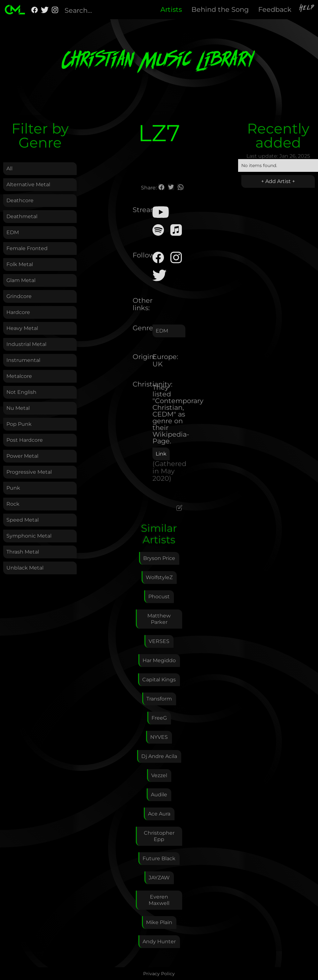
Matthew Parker (159, 619)
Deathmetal (22, 216)
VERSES (159, 641)
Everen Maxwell (159, 900)
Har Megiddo (159, 660)
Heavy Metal (22, 328)
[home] (15, 10)
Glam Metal (21, 280)
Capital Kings (159, 680)
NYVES (159, 737)
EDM (13, 232)
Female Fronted (27, 248)
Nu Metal (18, 408)
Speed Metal (23, 520)
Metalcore (19, 376)
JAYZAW (159, 878)
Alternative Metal (28, 184)
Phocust (159, 597)
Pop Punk (19, 424)
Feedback (275, 9)
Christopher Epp (159, 836)
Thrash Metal (23, 552)
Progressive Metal (29, 472)
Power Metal (22, 456)
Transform (159, 699)
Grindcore (19, 296)
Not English (21, 392)
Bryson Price (159, 558)
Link (161, 454)
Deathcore (20, 200)
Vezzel (159, 775)
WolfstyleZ (159, 577)
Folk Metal (20, 264)
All (9, 168)
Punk (13, 488)
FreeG (159, 718)
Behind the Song (220, 9)
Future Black (159, 858)
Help (307, 9)
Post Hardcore (25, 440)
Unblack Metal (25, 568)
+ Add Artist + (278, 181)
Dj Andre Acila (159, 756)
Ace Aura (159, 814)
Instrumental (23, 360)
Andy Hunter (159, 942)
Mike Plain (159, 922)
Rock (13, 504)
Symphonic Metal (29, 536)
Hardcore (18, 312)
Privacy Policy (159, 974)
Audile (159, 795)
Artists (171, 9)
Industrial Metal (26, 344)
